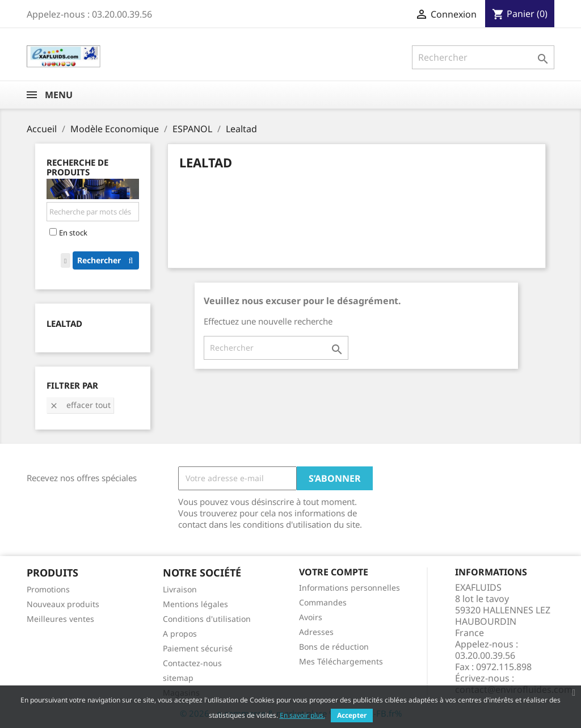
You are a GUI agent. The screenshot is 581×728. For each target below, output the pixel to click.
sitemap (178, 678)
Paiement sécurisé (198, 648)
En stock (73, 233)
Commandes (323, 602)
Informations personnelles (350, 588)
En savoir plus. (302, 715)
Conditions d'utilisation (207, 619)
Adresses (316, 632)
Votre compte (334, 572)
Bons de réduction (334, 647)
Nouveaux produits (63, 604)
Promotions (48, 589)
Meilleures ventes (60, 619)
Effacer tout (80, 405)
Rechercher (108, 260)
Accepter (352, 715)
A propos (180, 634)
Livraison (180, 589)
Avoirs (311, 617)
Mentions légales (195, 604)
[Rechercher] (483, 57)
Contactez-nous (192, 663)
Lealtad (64, 323)
